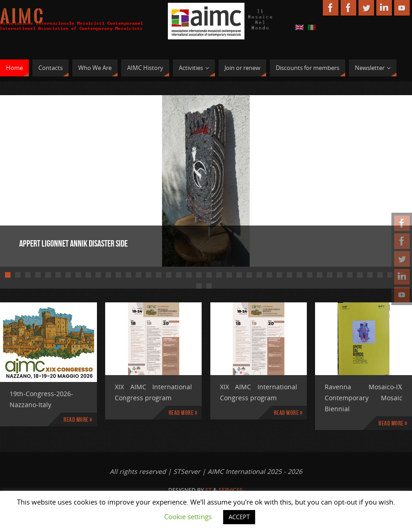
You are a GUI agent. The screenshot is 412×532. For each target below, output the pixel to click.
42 (209, 286)
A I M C (21, 16)
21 (209, 275)
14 (139, 275)
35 (350, 275)
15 (149, 275)
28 (279, 275)
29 (289, 275)
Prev (39, 179)
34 (340, 275)
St (209, 490)
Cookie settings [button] (188, 516)
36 (360, 275)
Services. (231, 490)
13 (128, 275)
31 (310, 275)
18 (179, 275)
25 (249, 275)
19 (189, 275)
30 (300, 275)
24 (239, 275)
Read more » (78, 419)
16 (159, 275)
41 (199, 286)
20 (199, 275)
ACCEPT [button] (239, 517)
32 (320, 275)
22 (219, 275)
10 (98, 275)
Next (373, 179)
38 (380, 275)
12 (118, 275)
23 (229, 275)
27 (269, 275)
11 (108, 275)
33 (330, 275)
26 (259, 275)
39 (390, 275)
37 (370, 275)
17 (169, 275)
